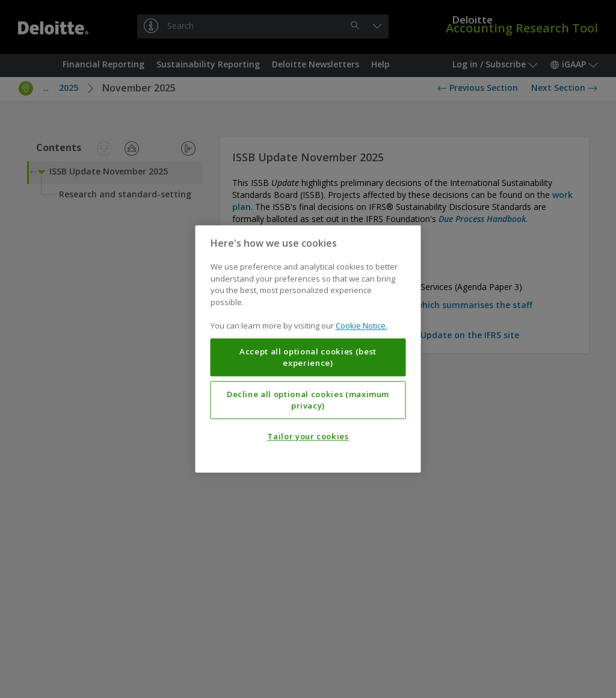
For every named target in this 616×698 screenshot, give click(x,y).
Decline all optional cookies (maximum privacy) (308, 400)
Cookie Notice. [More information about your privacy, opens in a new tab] (362, 326)
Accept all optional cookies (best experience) (308, 357)
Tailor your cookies (308, 437)
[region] (308, 349)
